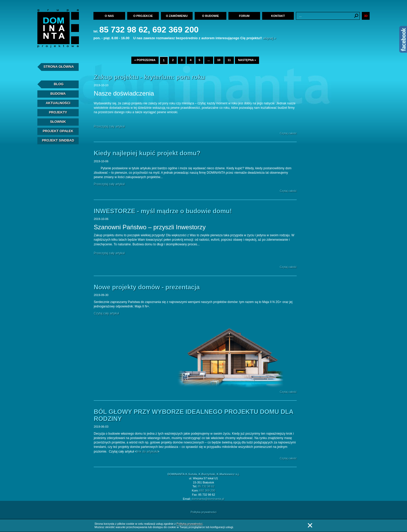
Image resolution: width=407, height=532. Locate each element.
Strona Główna (59, 67)
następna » (247, 60)
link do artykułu (147, 452)
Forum (244, 16)
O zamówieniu (177, 16)
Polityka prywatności (203, 512)
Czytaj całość (288, 133)
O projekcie (143, 16)
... (209, 60)
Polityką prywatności (189, 524)
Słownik (58, 122)
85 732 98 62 (206, 486)
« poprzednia (145, 60)
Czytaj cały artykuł (106, 313)
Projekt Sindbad (58, 140)
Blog (59, 84)
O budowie (211, 16)
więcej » (269, 38)
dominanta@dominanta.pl (208, 499)
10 (219, 60)
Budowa (58, 94)
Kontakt (278, 16)
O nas (109, 16)
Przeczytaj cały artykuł (109, 126)
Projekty (58, 112)
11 (229, 60)
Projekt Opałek (58, 131)
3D (366, 16)
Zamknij (310, 525)
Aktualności (58, 103)
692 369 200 (207, 490)
